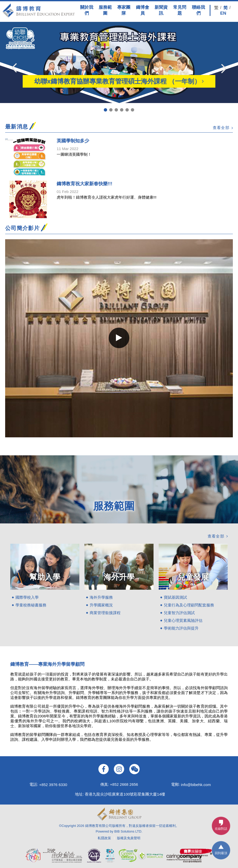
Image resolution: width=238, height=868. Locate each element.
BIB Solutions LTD (128, 831)
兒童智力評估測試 (179, 613)
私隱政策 (104, 838)
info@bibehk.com (196, 784)
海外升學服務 (101, 597)
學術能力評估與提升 (181, 628)
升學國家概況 (101, 605)
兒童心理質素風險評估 (183, 620)
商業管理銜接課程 (105, 613)
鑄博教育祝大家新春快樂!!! (84, 184)
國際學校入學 (27, 597)
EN (223, 13)
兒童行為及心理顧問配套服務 (189, 605)
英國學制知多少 (73, 141)
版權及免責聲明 (129, 838)
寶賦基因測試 (175, 597)
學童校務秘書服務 (31, 605)
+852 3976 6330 (53, 784)
